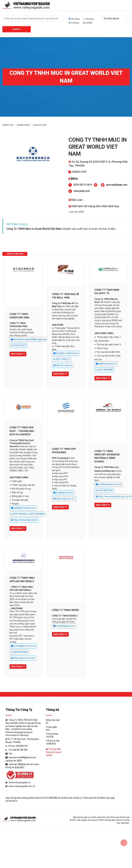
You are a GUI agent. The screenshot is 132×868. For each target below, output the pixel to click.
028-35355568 (19, 652)
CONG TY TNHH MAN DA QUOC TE (107, 292)
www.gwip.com (82, 191)
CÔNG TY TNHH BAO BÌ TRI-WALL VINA (65, 296)
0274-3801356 (104, 490)
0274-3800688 (104, 370)
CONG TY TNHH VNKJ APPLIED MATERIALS (22, 580)
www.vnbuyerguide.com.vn (22, 786)
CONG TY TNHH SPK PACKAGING (64, 451)
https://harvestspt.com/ (24, 520)
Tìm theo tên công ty (74, 21)
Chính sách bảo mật (100, 817)
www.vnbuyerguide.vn (19, 782)
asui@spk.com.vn (63, 493)
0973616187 (18, 346)
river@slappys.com (64, 626)
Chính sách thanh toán (120, 817)
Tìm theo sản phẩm (88, 21)
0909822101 (22, 746)
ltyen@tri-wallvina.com (66, 353)
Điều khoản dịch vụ (82, 817)
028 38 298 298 (20, 750)
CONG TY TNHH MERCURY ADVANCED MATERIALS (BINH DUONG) (107, 456)
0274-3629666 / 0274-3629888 (27, 514)
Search (17, 29)
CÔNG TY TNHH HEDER (65, 610)
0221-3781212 (62, 359)
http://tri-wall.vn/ (63, 365)
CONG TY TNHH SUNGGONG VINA (19, 316)
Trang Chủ (8, 125)
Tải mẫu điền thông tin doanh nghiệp (54, 752)
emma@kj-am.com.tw (23, 646)
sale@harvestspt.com (23, 508)
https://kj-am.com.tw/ (23, 658)
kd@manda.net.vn (106, 364)
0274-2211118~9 (83, 185)
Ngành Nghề (23, 125)
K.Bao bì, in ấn (40, 125)
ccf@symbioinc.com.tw (109, 484)
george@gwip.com (117, 185)
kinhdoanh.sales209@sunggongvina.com (32, 339)
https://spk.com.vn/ (64, 499)
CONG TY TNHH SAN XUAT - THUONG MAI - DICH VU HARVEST (22, 431)
